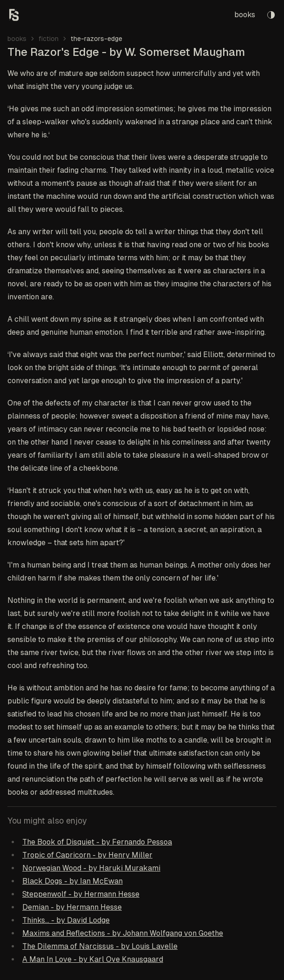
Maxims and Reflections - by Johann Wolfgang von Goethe (123, 933)
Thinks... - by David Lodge (66, 920)
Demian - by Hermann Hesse (72, 907)
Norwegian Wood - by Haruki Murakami (91, 868)
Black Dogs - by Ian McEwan (73, 881)
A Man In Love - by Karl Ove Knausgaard (93, 959)
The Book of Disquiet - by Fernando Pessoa (97, 842)
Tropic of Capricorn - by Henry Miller (87, 855)
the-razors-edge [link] (96, 39)
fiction (49, 39)
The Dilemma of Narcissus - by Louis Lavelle (100, 946)
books (245, 15)
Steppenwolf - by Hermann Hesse (81, 894)
